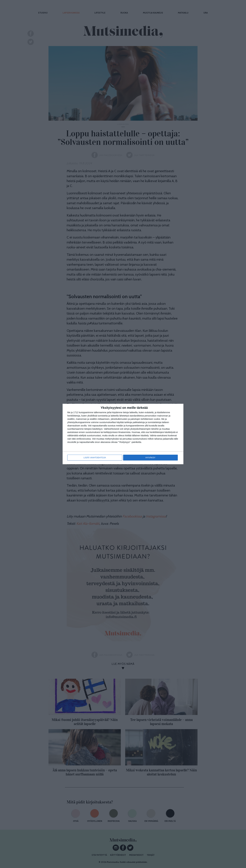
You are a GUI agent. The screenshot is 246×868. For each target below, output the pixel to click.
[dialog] (123, 434)
